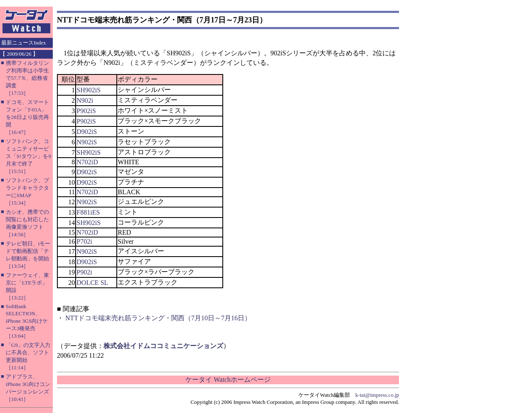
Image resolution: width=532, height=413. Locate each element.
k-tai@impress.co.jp (377, 395)
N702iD (87, 162)
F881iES (88, 212)
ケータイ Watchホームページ (228, 380)
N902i (85, 100)
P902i (84, 272)
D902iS (87, 132)
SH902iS (89, 90)
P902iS (86, 111)
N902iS (87, 142)
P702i (84, 241)
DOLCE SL (92, 283)
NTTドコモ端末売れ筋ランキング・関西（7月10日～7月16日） (158, 318)
